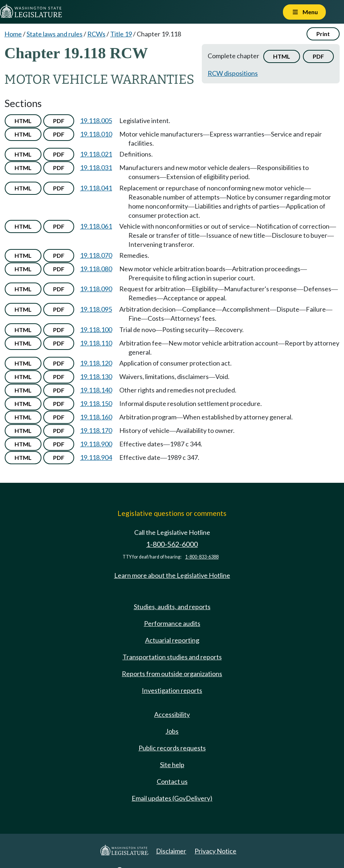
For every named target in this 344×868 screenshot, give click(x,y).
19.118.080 (96, 269)
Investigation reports (172, 690)
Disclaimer (171, 851)
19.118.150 (96, 403)
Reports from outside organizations (172, 674)
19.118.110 (96, 343)
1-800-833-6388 (202, 557)
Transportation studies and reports (172, 657)
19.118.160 (96, 417)
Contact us (172, 781)
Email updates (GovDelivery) (172, 798)
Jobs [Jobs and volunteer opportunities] (172, 731)
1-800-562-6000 (172, 544)
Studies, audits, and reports (172, 607)
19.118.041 (96, 188)
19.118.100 (96, 330)
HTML (282, 56)
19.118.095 (96, 309)
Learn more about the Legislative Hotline (172, 575)
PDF (318, 56)
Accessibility (172, 714)
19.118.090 (96, 289)
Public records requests (172, 748)
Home (13, 34)
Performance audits (172, 623)
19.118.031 (96, 167)
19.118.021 (96, 154)
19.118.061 (96, 226)
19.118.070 (96, 255)
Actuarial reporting (172, 640)
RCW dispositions (233, 73)
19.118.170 (96, 430)
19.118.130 (96, 376)
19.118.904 (96, 457)
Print (323, 34)
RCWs (96, 34)
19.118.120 (96, 363)
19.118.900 (96, 444)
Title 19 (121, 34)
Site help (172, 765)
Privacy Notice (215, 851)
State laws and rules (55, 34)
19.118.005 (96, 121)
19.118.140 (96, 390)
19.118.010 (96, 134)
